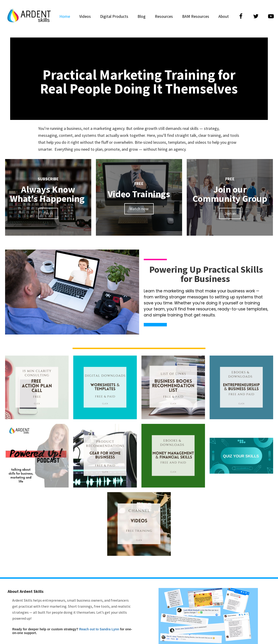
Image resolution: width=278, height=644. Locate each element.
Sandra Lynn (109, 629)
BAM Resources (196, 16)
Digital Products (114, 16)
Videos (85, 16)
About (224, 16)
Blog (142, 16)
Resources (164, 16)
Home (65, 16)
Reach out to (89, 629)
